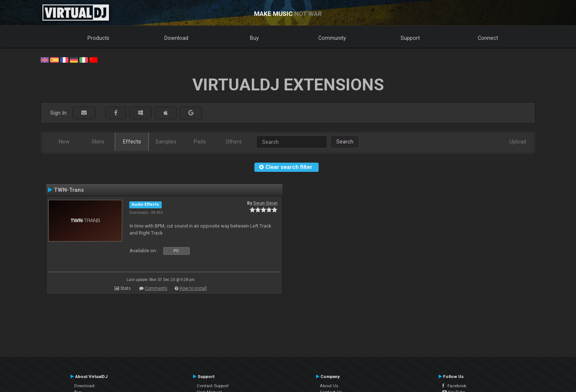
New (64, 142)
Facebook (454, 386)
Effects (132, 142)
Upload (518, 142)
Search (345, 142)
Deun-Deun (265, 203)
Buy (254, 38)
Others (234, 142)
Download (176, 38)
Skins (98, 142)
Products (98, 38)
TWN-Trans (69, 190)
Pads (200, 142)
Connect (488, 38)
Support (410, 38)
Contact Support (213, 386)
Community (332, 38)
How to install (193, 288)
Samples (166, 142)
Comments (156, 288)
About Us (329, 386)
